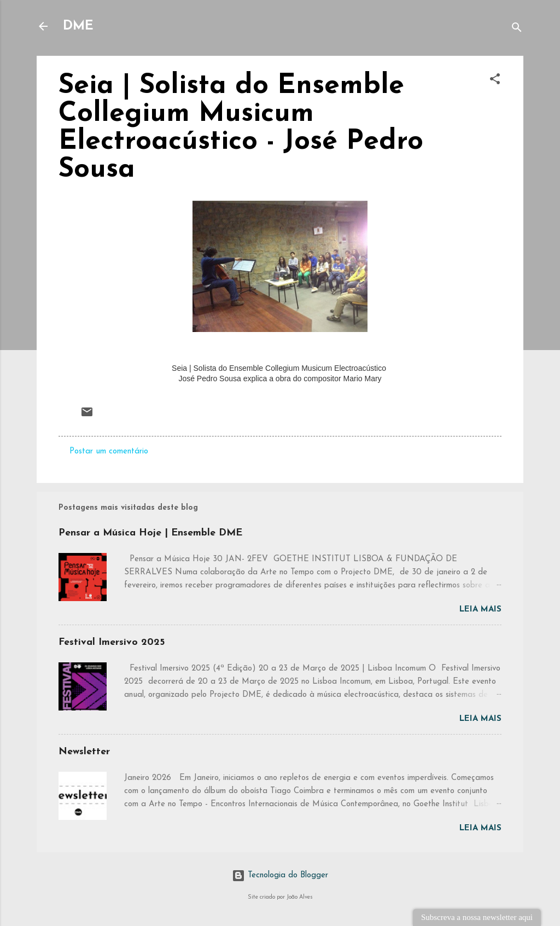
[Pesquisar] (517, 30)
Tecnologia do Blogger (280, 875)
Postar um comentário (109, 452)
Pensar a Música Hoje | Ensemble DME (150, 533)
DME (78, 26)
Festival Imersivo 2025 (112, 642)
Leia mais (480, 610)
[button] (495, 81)
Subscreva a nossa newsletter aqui (477, 917)
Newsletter (84, 752)
